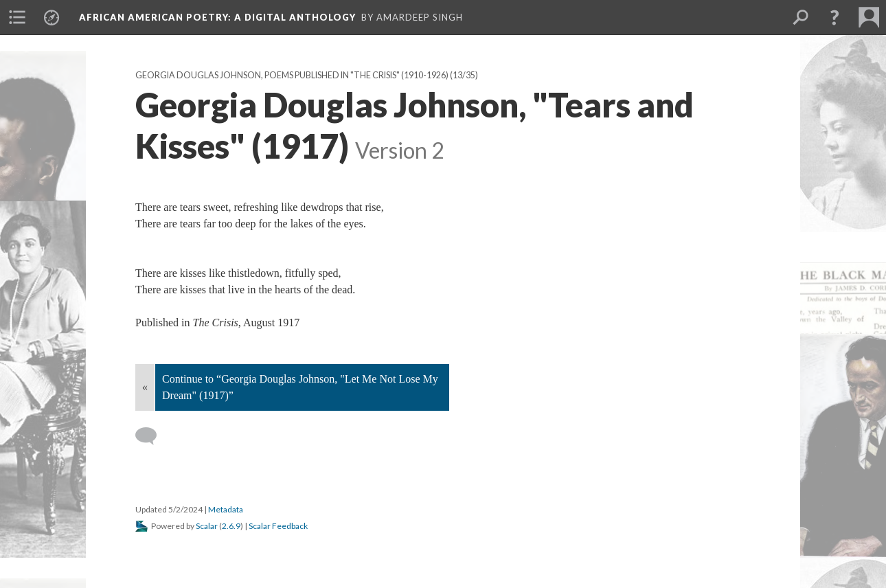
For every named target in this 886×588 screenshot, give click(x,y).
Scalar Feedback (278, 526)
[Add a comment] (152, 436)
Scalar (207, 526)
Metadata (226, 509)
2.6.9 (231, 526)
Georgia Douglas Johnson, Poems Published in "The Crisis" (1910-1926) (292, 75)
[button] (834, 17)
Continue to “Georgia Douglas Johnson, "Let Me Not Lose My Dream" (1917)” (300, 387)
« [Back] (145, 387)
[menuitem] (17, 17)
